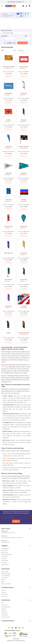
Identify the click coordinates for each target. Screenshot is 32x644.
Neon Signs (4, 558)
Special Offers (5, 578)
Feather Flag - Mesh (8, 253)
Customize (8, 76)
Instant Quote (5, 615)
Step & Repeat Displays (7, 554)
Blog (2, 582)
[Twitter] (12, 628)
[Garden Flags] (8, 192)
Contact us (4, 592)
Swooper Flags (8, 306)
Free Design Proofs (6, 607)
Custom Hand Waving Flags (8, 67)
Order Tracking (5, 572)
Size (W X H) (4, 36)
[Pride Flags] (24, 192)
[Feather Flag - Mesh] (8, 246)
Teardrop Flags (8, 146)
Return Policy (4, 605)
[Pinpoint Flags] (24, 219)
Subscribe (16, 521)
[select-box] (9, 38)
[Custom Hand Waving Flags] (8, 59)
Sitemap (3, 580)
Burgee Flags (24, 173)
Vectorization (4, 613)
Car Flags (8, 120)
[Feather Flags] (24, 86)
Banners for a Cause (6, 584)
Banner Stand (5, 552)
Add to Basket (23, 43)
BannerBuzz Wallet (6, 574)
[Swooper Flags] (8, 299)
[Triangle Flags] (8, 166)
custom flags (5, 367)
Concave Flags (24, 253)
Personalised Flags (24, 67)
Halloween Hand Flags (24, 146)
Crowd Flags (24, 306)
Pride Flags (24, 200)
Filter (4, 50)
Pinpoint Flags (24, 226)
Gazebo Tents (5, 556)
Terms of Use (5, 596)
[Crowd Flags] (24, 299)
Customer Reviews (6, 576)
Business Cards (5, 565)
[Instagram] (23, 628)
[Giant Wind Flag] (8, 272)
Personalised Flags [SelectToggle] (16, 33)
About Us (4, 590)
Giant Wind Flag (8, 280)
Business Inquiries (6, 617)
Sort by (15, 50)
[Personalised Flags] (24, 59)
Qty (26, 36)
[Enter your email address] (16, 517)
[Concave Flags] (24, 246)
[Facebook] (9, 628)
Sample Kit (4, 611)
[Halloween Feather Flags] (24, 325)
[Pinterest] (19, 628)
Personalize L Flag (8, 226)
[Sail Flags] (8, 325)
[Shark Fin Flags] (24, 272)
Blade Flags (24, 120)
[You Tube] (16, 628)
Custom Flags (5, 561)
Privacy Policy (5, 594)
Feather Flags (24, 93)
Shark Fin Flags (24, 280)
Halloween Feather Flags (24, 333)
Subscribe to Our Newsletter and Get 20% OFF (16, 512)
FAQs (3, 603)
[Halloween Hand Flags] (24, 139)
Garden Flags (8, 200)
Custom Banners (5, 548)
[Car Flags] (8, 113)
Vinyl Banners (5, 550)
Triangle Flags (8, 173)
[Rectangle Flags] (8, 86)
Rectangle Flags (8, 93)
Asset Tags (4, 563)
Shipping (3, 609)
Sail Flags (8, 333)
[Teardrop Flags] (8, 139)
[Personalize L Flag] (8, 219)
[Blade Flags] (24, 113)
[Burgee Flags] (24, 166)
